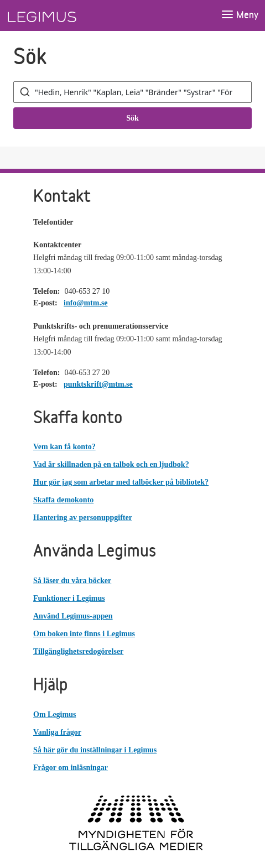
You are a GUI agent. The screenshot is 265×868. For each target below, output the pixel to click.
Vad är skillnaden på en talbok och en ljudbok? (111, 464)
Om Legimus (54, 714)
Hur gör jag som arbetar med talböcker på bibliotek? (121, 482)
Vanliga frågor (57, 732)
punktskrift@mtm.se (98, 384)
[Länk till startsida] (63, 15)
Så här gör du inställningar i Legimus (95, 750)
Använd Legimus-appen (73, 616)
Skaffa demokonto (63, 500)
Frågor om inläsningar (71, 768)
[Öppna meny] (240, 15)
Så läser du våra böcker (72, 581)
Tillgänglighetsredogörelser (78, 651)
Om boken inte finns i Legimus (84, 634)
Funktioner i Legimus (69, 598)
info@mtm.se (86, 303)
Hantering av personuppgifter (83, 518)
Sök (132, 118)
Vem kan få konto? (64, 447)
